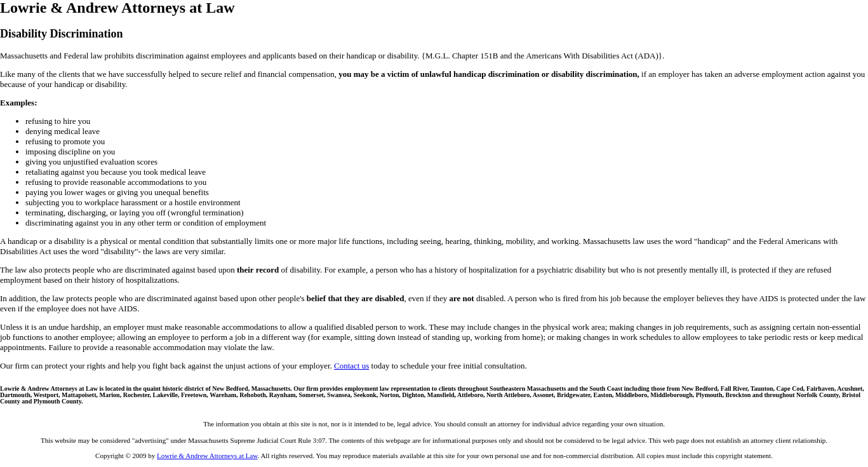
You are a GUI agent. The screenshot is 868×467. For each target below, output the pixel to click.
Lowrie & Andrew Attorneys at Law (207, 456)
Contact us (351, 366)
